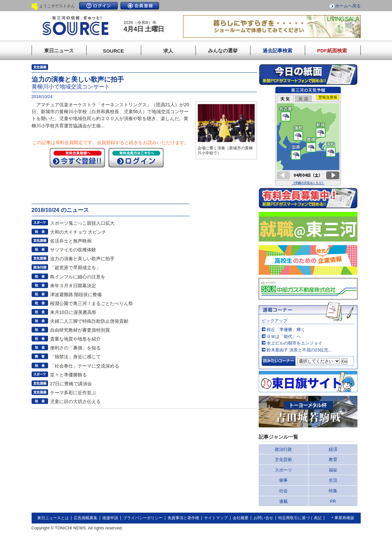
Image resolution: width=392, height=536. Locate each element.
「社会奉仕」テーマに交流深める (85, 366)
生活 (333, 480)
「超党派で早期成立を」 (75, 268)
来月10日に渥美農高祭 (73, 312)
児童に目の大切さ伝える (75, 401)
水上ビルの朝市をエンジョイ (294, 343)
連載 (283, 501)
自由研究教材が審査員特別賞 (80, 330)
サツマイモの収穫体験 (73, 250)
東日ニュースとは (53, 518)
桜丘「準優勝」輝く (286, 330)
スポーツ (283, 470)
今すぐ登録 (77, 158)
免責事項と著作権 (183, 518)
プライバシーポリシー (143, 518)
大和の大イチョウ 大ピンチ (78, 232)
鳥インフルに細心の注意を (78, 277)
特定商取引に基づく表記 (300, 518)
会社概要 (241, 518)
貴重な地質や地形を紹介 (75, 339)
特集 (333, 491)
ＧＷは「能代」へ (284, 336)
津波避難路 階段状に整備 (76, 294)
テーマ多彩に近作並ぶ (73, 393)
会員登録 (140, 6)
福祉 (333, 470)
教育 (333, 459)
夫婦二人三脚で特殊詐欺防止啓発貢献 (89, 321)
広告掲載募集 (86, 518)
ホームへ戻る (348, 6)
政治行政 (283, 449)
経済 (333, 449)
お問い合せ (263, 518)
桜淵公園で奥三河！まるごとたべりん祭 (91, 303)
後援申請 (110, 518)
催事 (283, 480)
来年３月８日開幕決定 (73, 286)
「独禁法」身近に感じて (75, 357)
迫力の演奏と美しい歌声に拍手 (82, 259)
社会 (283, 491)
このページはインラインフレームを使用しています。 (308, 136)
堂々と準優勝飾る (68, 375)
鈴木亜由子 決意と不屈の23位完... (299, 350)
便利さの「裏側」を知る (75, 348)
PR (333, 501)
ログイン (98, 6)
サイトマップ (216, 518)
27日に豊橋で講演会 (71, 384)
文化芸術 (283, 459)
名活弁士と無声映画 (71, 241)
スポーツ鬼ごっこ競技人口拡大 (82, 223)
